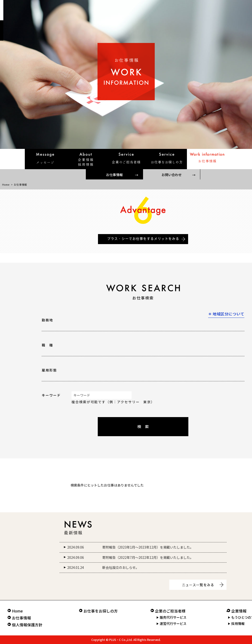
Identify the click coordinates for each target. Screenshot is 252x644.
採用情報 (238, 623)
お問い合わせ (172, 175)
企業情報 (239, 611)
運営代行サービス (173, 623)
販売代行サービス (173, 617)
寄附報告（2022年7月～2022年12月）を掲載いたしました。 (148, 557)
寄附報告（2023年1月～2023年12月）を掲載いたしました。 (148, 547)
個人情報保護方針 (27, 625)
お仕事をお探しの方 (101, 611)
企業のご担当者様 (170, 611)
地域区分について (229, 314)
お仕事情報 (114, 175)
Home (6, 185)
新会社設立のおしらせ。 (121, 567)
